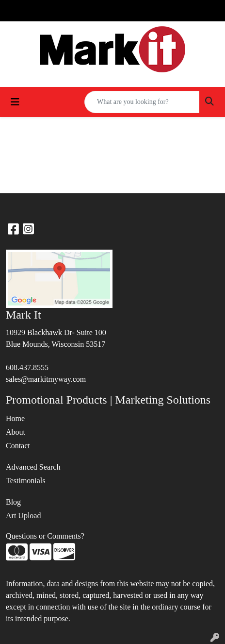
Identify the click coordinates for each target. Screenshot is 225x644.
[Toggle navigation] (15, 102)
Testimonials (26, 481)
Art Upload (23, 516)
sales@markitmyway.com (46, 379)
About (16, 432)
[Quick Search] (142, 102)
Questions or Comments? (45, 536)
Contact (18, 446)
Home (15, 418)
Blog (13, 502)
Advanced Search (33, 467)
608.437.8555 (27, 367)
